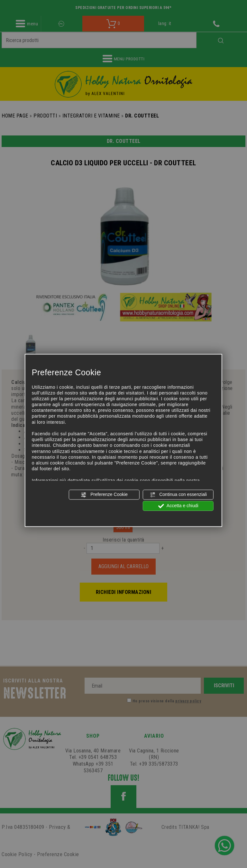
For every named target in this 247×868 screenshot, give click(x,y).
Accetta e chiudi (178, 506)
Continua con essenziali (178, 495)
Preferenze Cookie (104, 495)
